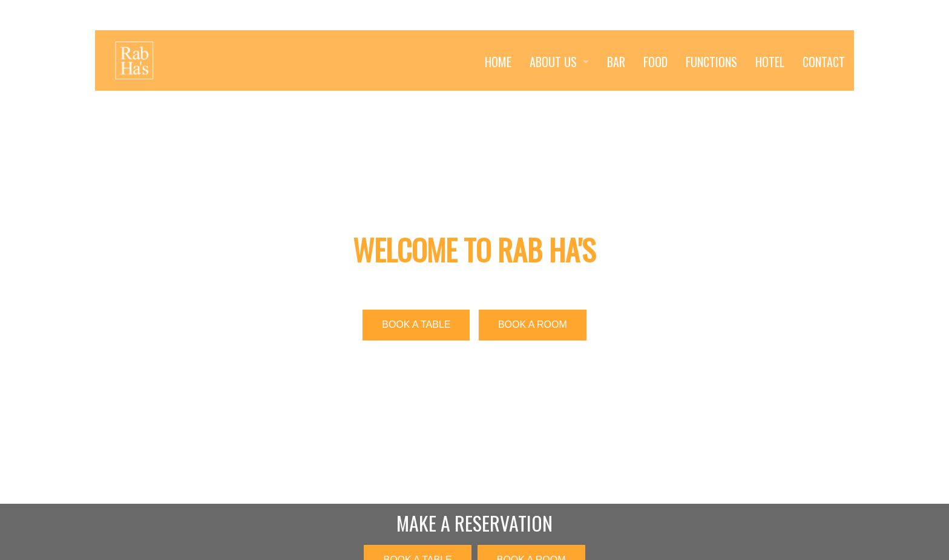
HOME (498, 62)
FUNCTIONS (711, 62)
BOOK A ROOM (533, 324)
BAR (616, 62)
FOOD (655, 62)
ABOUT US (553, 62)
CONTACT (824, 62)
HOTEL (770, 62)
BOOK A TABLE (416, 324)
